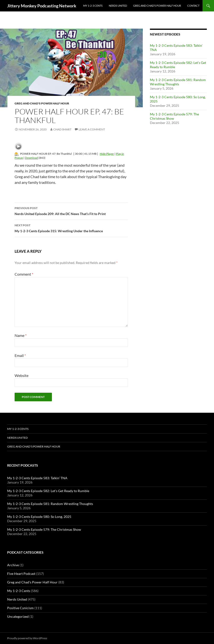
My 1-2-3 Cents (93, 6)
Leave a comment (92, 129)
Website (22, 375)
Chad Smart (62, 129)
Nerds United (118, 6)
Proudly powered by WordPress (27, 638)
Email (20, 355)
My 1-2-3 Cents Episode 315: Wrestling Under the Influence (71, 228)
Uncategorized (18, 616)
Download (31, 158)
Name (21, 335)
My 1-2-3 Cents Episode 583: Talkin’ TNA (37, 478)
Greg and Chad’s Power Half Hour (157, 6)
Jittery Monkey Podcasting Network (42, 6)
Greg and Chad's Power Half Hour (42, 103)
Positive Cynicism (20, 608)
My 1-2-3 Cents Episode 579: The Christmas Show (44, 529)
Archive (13, 565)
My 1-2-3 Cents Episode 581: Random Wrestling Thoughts (178, 82)
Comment (24, 274)
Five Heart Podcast (21, 574)
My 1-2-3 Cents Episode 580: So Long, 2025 (39, 517)
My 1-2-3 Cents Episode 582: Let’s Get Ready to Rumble (48, 491)
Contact (193, 6)
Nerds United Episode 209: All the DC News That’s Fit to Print (71, 211)
